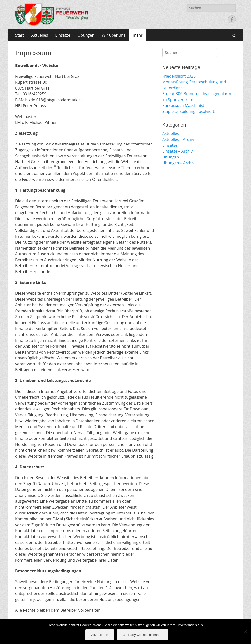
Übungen (86, 35)
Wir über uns (113, 35)
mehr (138, 35)
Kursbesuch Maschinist (183, 105)
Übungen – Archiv (178, 163)
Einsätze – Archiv (177, 151)
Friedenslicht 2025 (179, 76)
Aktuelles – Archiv (178, 139)
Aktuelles (40, 35)
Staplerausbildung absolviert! (189, 111)
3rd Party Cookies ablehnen (142, 635)
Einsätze (63, 35)
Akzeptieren (100, 635)
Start (20, 35)
